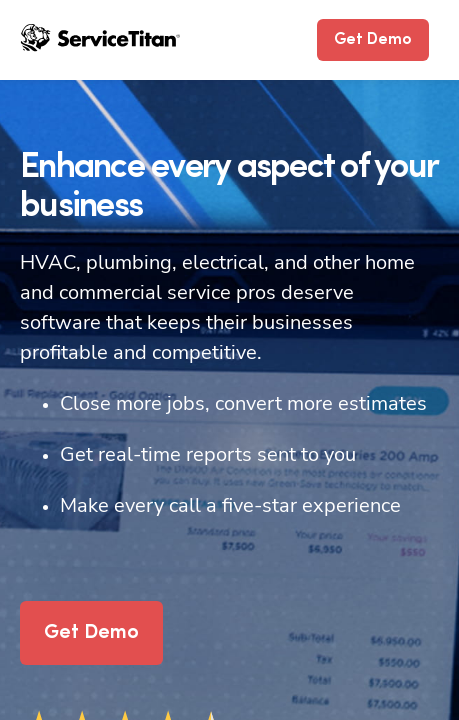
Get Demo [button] (373, 40)
